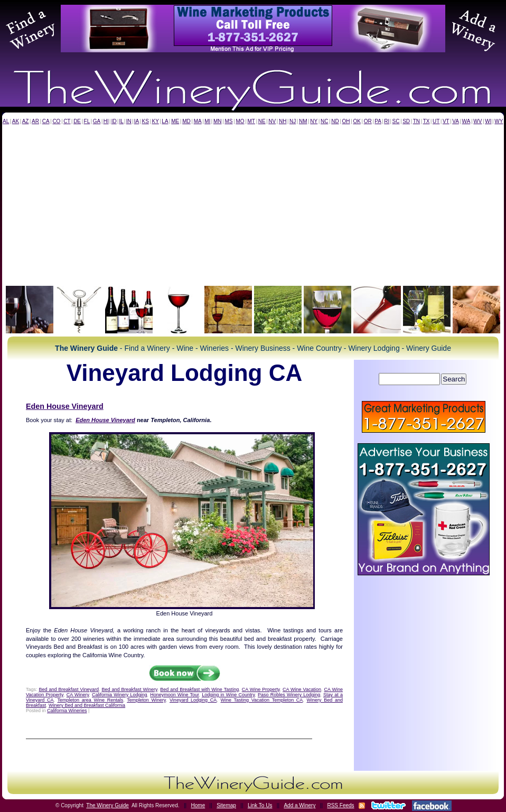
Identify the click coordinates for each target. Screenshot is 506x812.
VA (456, 121)
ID (114, 121)
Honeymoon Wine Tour (174, 695)
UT (436, 121)
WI (488, 121)
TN (416, 121)
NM (303, 121)
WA (466, 121)
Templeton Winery (146, 700)
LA (165, 121)
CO (56, 121)
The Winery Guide (107, 805)
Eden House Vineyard (65, 406)
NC (324, 121)
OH (346, 121)
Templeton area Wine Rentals (91, 700)
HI (106, 121)
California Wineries (67, 711)
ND (335, 121)
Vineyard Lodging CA (193, 700)
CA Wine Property (261, 689)
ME (175, 121)
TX (427, 121)
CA (46, 121)
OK (357, 121)
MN (218, 121)
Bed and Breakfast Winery (129, 689)
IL (121, 121)
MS (228, 121)
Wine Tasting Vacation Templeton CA (262, 700)
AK (16, 121)
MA (198, 121)
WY (499, 121)
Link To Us (260, 805)
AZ (26, 121)
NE (262, 121)
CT (67, 121)
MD (186, 121)
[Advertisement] (253, 203)
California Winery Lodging (120, 695)
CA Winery (78, 695)
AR (35, 121)
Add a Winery (299, 805)
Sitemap (226, 805)
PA (378, 121)
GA (97, 121)
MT (251, 121)
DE (77, 121)
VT (446, 121)
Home (198, 805)
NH (283, 121)
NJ (293, 121)
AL (6, 121)
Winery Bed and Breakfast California (87, 705)
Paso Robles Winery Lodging (289, 695)
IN (129, 121)
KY (155, 121)
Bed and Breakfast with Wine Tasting (199, 689)
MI (207, 121)
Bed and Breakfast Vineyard (69, 689)
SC (396, 121)
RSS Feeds (340, 805)
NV (272, 121)
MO (240, 121)
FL (87, 121)
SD (406, 121)
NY (314, 121)
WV (477, 121)
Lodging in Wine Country (228, 695)
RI (387, 121)
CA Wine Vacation (302, 689)
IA (137, 121)
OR (368, 121)
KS (146, 121)
